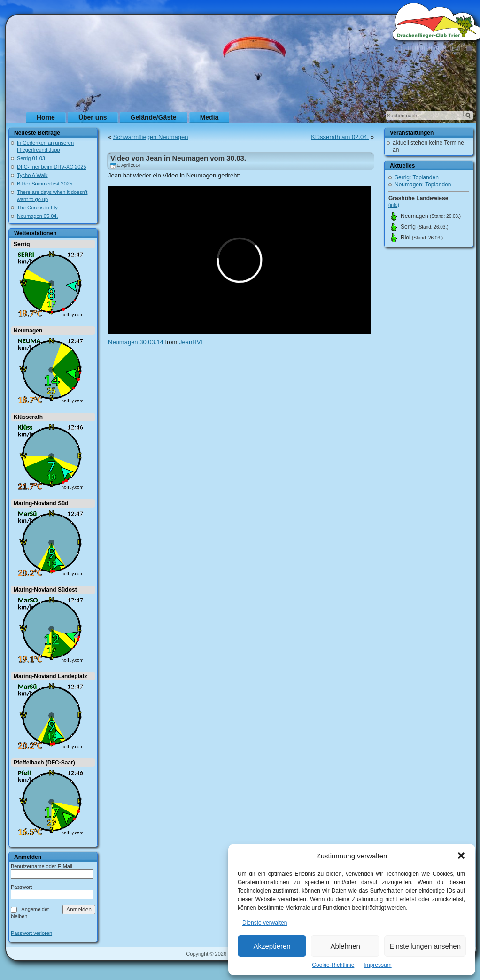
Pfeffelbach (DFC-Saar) (44, 763)
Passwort (21, 887)
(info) (394, 205)
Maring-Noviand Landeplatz (50, 676)
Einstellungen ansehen (425, 946)
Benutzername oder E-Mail (42, 866)
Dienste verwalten (265, 923)
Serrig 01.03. (32, 158)
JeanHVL (191, 342)
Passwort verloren (31, 933)
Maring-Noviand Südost (45, 590)
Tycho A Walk (32, 175)
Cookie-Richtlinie (333, 965)
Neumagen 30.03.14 (136, 342)
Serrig (22, 244)
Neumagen (28, 331)
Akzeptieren (272, 946)
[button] (461, 856)
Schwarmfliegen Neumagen (151, 137)
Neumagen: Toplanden (423, 185)
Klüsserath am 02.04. (340, 137)
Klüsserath (28, 417)
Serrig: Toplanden (417, 177)
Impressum (377, 965)
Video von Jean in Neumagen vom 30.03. (178, 158)
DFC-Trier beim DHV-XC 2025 (52, 167)
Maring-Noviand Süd (41, 503)
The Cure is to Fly (37, 208)
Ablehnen (345, 946)
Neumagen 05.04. (37, 216)
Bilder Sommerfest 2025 (45, 184)
